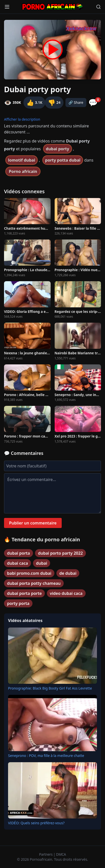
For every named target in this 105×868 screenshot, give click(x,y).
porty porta (18, 603)
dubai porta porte (24, 593)
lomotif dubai (22, 160)
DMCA (61, 854)
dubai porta (19, 553)
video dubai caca (66, 593)
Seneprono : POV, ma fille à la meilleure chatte (46, 756)
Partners (46, 854)
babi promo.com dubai (29, 573)
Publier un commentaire (33, 523)
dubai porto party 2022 (60, 553)
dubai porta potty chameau (34, 583)
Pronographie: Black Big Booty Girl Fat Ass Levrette (50, 688)
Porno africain (23, 171)
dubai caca (17, 563)
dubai (42, 563)
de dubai (68, 573)
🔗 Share (76, 102)
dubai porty (58, 149)
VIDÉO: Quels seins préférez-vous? (36, 823)
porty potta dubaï (63, 160)
